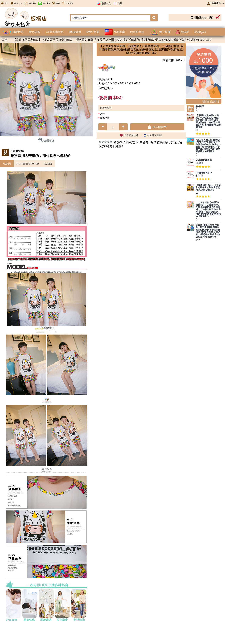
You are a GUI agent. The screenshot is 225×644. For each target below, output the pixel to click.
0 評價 (118, 142)
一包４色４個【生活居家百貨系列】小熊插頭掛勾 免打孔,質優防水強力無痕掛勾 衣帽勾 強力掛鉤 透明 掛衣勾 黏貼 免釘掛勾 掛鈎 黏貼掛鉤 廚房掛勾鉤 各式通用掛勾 (208, 210)
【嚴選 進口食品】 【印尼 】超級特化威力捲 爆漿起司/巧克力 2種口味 (208, 188)
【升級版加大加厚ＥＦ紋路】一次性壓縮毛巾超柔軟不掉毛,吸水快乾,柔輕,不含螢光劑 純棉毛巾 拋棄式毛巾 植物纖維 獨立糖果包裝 (208, 121)
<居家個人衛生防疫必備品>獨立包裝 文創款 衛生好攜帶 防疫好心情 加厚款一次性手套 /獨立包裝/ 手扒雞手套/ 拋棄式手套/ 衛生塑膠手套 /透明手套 (208, 146)
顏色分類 (105, 118)
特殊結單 (200, 107)
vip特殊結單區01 (204, 173)
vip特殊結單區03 (204, 160)
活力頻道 (48, 163)
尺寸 (102, 114)
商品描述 (7, 163)
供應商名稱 (105, 79)
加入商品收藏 (131, 135)
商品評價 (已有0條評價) (28, 163)
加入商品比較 (155, 135)
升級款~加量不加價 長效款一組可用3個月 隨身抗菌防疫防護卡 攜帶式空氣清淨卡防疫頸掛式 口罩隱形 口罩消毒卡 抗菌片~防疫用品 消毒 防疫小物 (208, 231)
